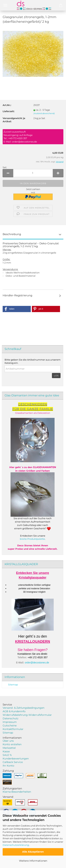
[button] (17, 309)
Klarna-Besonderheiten (17, 792)
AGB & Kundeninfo (14, 711)
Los (56, 376)
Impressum (10, 722)
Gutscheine (10, 726)
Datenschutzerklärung (16, 845)
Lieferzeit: (9, 111)
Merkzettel (9, 748)
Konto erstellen (12, 744)
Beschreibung (12, 234)
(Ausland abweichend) (44, 113)
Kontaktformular (13, 729)
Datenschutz (10, 718)
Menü (5, 5)
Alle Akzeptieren (33, 852)
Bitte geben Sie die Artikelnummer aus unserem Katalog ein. (33, 361)
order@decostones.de (37, 663)
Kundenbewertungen (16, 759)
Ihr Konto (8, 766)
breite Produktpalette (32, 539)
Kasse (6, 751)
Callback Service (13, 762)
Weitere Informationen (33, 861)
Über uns (8, 741)
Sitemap (13, 685)
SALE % (7, 755)
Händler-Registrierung (17, 295)
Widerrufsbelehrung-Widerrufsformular (27, 715)
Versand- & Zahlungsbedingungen (23, 708)
